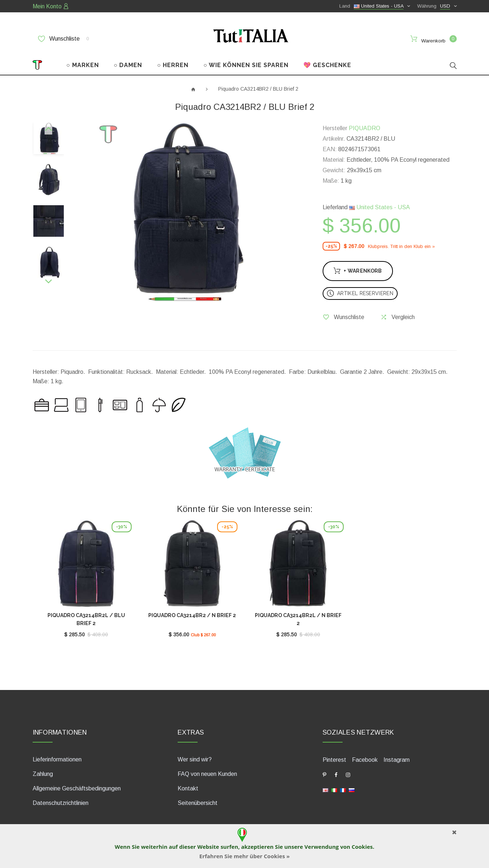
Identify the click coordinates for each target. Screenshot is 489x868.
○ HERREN (173, 65)
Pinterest (334, 759)
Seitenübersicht (198, 802)
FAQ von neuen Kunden (207, 773)
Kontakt (188, 788)
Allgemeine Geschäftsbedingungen (77, 788)
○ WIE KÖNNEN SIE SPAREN (246, 65)
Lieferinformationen (57, 759)
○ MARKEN (83, 65)
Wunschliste (63, 39)
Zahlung (43, 773)
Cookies (362, 847)
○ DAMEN (128, 65)
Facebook (365, 759)
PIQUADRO (364, 128)
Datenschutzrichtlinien (61, 802)
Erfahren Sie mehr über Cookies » (245, 856)
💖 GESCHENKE (327, 65)
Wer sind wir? (195, 759)
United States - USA (380, 207)
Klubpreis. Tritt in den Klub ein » (401, 246)
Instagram (397, 759)
